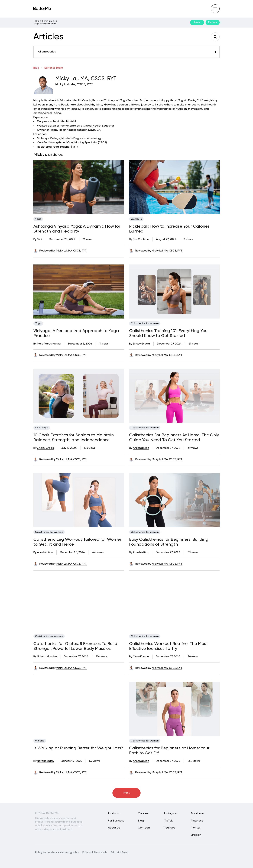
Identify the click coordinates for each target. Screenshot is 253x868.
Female (213, 22)
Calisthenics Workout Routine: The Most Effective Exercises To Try (168, 646)
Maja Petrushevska (49, 344)
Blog (36, 68)
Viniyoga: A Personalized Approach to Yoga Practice (76, 333)
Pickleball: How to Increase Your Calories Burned (169, 229)
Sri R (40, 239)
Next (127, 793)
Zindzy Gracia (141, 344)
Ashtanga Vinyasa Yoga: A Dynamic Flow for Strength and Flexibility (77, 229)
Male (197, 22)
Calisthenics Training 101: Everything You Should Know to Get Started (168, 333)
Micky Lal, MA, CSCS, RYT (71, 251)
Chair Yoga (42, 428)
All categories (47, 52)
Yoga (38, 219)
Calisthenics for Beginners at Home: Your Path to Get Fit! (169, 751)
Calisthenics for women (145, 323)
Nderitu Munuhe (47, 657)
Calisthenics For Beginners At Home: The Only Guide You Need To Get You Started (174, 438)
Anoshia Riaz (141, 448)
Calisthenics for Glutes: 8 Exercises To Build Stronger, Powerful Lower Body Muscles (75, 646)
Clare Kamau (141, 657)
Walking (40, 741)
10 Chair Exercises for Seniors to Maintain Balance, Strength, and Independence (74, 438)
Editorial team (54, 68)
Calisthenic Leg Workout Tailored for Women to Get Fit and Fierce (78, 542)
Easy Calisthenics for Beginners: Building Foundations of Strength (169, 542)
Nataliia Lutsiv (46, 761)
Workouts (136, 219)
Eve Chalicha (141, 239)
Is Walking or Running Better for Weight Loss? (78, 748)
